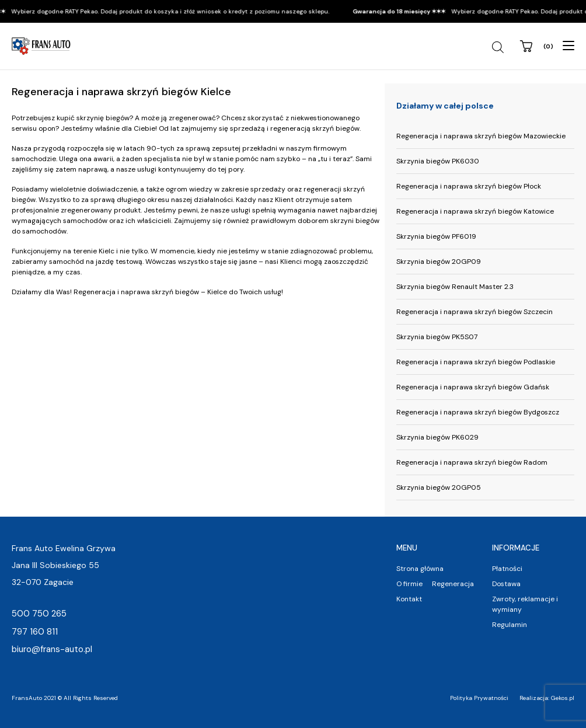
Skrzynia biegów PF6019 (436, 236)
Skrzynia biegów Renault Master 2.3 (455, 287)
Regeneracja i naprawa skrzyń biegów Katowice (475, 211)
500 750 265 (39, 614)
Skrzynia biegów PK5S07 (437, 337)
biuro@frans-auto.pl (52, 649)
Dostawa (506, 584)
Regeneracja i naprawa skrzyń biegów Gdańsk (473, 387)
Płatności (507, 569)
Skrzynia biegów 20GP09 (439, 262)
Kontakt (409, 599)
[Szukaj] (499, 47)
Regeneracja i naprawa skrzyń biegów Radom (472, 462)
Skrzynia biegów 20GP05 (439, 487)
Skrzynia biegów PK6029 (437, 437)
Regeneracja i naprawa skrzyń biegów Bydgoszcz (478, 412)
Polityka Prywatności (479, 698)
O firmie (409, 584)
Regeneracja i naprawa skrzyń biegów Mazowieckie (481, 136)
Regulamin (510, 625)
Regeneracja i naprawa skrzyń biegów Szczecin (475, 312)
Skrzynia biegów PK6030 (438, 161)
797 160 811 (35, 632)
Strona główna (420, 569)
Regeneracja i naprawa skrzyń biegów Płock (469, 186)
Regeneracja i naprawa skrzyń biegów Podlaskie (476, 362)
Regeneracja (453, 584)
